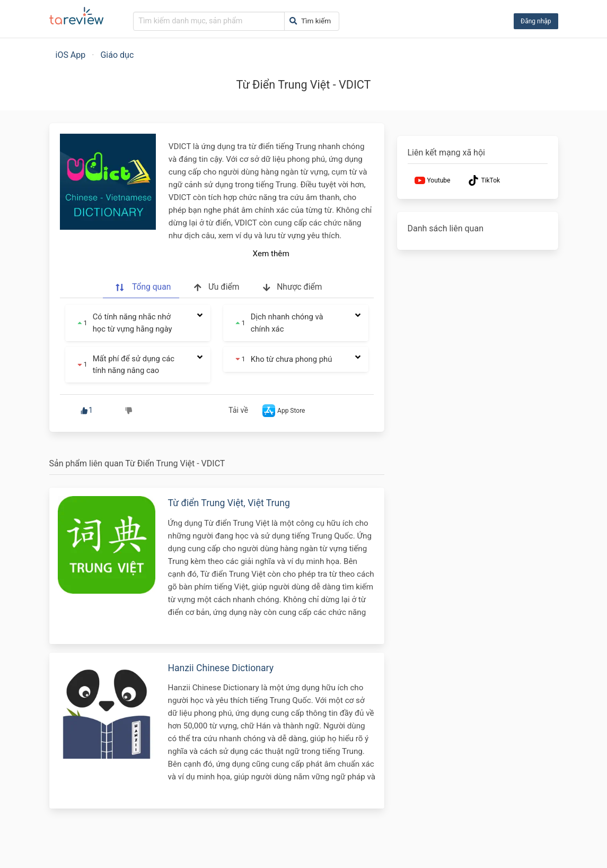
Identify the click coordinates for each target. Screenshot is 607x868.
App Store (283, 411)
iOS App (71, 55)
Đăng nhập (536, 21)
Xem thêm (271, 254)
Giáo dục (117, 55)
